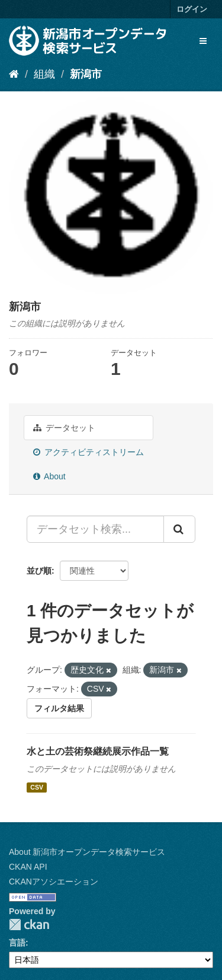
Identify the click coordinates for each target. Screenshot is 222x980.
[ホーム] (14, 74)
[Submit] (179, 529)
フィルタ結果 (59, 708)
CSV (37, 787)
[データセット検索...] (95, 529)
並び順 (39, 571)
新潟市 (86, 74)
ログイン (192, 9)
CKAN (29, 925)
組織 (44, 74)
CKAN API (28, 867)
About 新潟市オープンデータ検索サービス (87, 852)
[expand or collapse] (203, 41)
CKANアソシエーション (54, 882)
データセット (64, 428)
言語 (17, 943)
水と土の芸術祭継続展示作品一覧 (98, 751)
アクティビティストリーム (89, 452)
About (49, 476)
